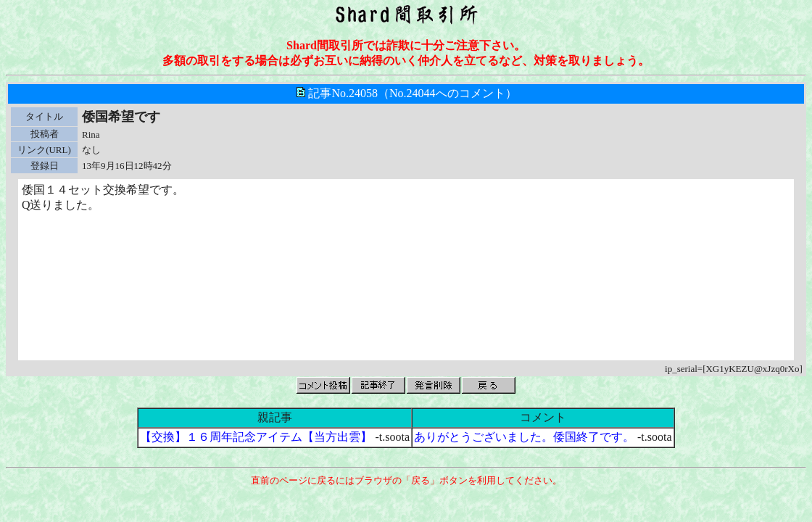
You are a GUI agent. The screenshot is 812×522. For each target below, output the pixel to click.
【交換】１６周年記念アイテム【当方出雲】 (256, 437)
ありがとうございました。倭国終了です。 (524, 437)
